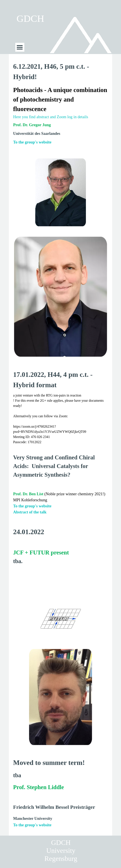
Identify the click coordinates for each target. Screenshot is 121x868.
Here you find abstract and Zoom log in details (51, 117)
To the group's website (32, 142)
